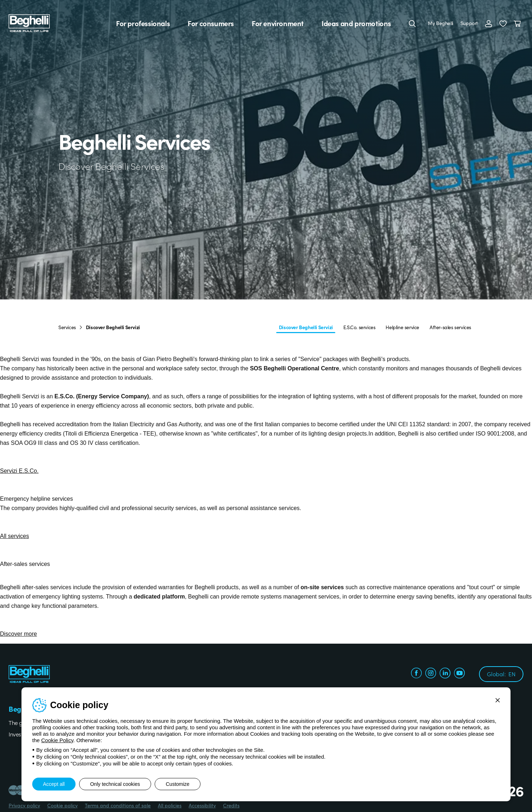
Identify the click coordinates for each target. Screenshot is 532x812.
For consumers (211, 23)
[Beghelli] (29, 23)
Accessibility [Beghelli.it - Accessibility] (202, 805)
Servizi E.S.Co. (19, 471)
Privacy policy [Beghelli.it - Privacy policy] (24, 805)
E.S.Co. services (359, 327)
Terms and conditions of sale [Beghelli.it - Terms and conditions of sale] (118, 805)
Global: (501, 674)
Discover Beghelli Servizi (306, 327)
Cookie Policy (57, 740)
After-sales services (450, 327)
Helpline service (402, 327)
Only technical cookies (115, 784)
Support (469, 23)
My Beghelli (441, 23)
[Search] (412, 23)
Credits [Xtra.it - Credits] (231, 805)
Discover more (18, 634)
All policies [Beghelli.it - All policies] (170, 805)
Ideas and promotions (356, 23)
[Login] (489, 23)
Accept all (54, 784)
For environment (278, 23)
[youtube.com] (459, 674)
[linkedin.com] (445, 674)
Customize (178, 784)
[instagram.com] (431, 674)
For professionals (143, 23)
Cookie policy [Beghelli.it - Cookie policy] (62, 805)
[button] (503, 23)
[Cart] (519, 23)
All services (14, 536)
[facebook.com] (416, 674)
